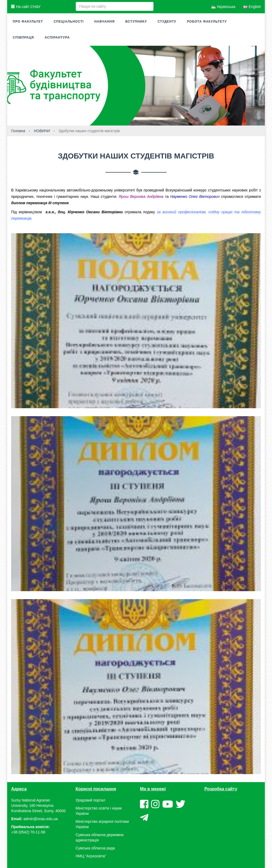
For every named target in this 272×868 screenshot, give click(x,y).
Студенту (167, 22)
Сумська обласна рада (95, 848)
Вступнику (136, 22)
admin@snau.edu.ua (41, 819)
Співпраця (23, 37)
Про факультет (28, 22)
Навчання (105, 22)
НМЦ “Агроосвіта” (91, 856)
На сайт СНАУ (26, 7)
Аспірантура (57, 37)
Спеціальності (69, 22)
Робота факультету (207, 22)
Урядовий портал (90, 800)
